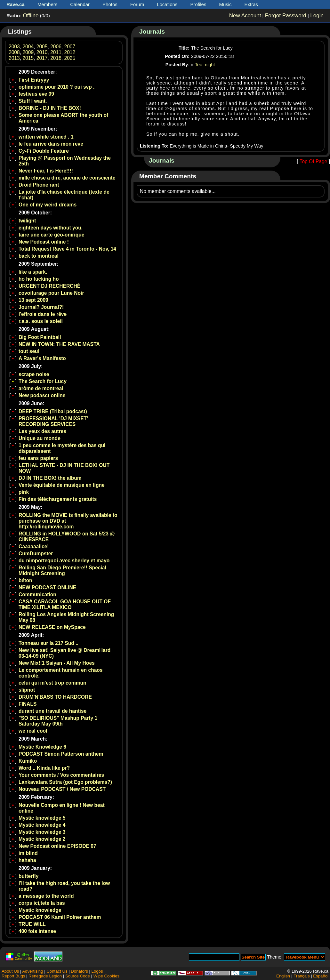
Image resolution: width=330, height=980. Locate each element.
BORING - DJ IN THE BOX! (50, 108)
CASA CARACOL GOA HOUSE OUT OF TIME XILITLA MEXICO (65, 604)
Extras (251, 4)
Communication (37, 594)
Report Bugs (13, 976)
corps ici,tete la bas (42, 903)
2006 (56, 47)
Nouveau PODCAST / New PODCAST (62, 789)
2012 (70, 52)
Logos (97, 971)
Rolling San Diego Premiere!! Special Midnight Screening (62, 570)
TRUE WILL (32, 924)
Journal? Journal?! (41, 307)
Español (321, 976)
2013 (14, 58)
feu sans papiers (38, 458)
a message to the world (46, 896)
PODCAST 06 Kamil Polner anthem (60, 917)
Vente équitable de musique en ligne (62, 485)
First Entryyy (34, 80)
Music (225, 4)
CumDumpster (36, 554)
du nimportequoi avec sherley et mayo (64, 561)
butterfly (28, 876)
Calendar (80, 4)
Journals (152, 32)
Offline (31, 16)
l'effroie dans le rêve (43, 314)
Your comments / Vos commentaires (61, 775)
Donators (79, 971)
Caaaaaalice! (34, 546)
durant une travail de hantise (52, 711)
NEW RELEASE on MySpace (52, 627)
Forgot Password (286, 16)
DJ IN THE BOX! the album (50, 478)
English (283, 976)
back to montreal (39, 256)
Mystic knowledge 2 (42, 839)
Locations (167, 4)
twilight (27, 221)
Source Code (78, 976)
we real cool (33, 731)
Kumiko (28, 761)
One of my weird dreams (48, 205)
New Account (245, 16)
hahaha (27, 860)
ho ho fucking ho (39, 279)
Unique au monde (40, 438)
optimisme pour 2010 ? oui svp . (56, 87)
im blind (28, 853)
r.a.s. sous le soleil (41, 321)
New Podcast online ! (44, 242)
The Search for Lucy (43, 381)
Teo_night (205, 65)
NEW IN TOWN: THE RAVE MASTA (59, 344)
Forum (137, 4)
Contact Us (57, 971)
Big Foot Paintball (40, 337)
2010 (42, 52)
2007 (70, 47)
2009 (28, 52)
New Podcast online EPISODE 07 (57, 846)
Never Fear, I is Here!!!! (46, 171)
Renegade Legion (45, 976)
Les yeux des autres (42, 431)
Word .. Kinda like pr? (44, 768)
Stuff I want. (33, 101)
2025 (70, 58)
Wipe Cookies (106, 976)
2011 (56, 52)
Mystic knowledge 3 (42, 832)
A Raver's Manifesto (42, 358)
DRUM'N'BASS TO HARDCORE (55, 697)
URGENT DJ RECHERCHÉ (49, 286)
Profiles (198, 4)
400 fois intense (37, 931)
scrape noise (34, 374)
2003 (14, 47)
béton (25, 580)
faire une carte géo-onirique (51, 235)
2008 (14, 52)
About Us (10, 971)
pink (24, 492)
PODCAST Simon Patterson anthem (61, 754)
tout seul (29, 351)
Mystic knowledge (40, 910)
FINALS (28, 704)
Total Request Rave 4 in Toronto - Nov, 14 (67, 249)
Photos (110, 4)
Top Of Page (314, 161)
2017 (42, 58)
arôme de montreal (41, 388)
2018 (56, 58)
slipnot (27, 690)
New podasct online (42, 395)
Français (302, 976)
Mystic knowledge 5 (42, 818)
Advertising (32, 971)
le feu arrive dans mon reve (51, 144)
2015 (28, 58)
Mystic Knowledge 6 (42, 747)
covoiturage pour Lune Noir (51, 293)
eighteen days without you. (51, 228)
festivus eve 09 (36, 94)
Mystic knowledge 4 (42, 825)
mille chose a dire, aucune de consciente (67, 178)
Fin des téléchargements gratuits (58, 499)
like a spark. (33, 272)
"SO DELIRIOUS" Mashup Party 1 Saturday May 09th (58, 721)
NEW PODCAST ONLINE (47, 587)
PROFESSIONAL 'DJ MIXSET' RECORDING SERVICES (53, 421)
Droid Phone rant (39, 185)
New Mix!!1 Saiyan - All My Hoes (57, 663)
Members (48, 4)
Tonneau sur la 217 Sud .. (48, 643)
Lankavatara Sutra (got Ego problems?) (65, 782)
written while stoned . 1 (46, 137)
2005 (42, 47)
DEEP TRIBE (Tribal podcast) (53, 411)
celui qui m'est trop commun (52, 683)
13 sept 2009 (33, 300)
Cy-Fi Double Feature (44, 151)
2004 (28, 47)
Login (317, 16)
